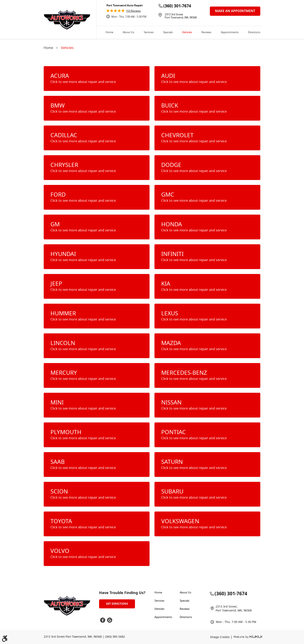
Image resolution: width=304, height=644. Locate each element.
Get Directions (117, 604)
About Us (128, 33)
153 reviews (133, 11)
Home (109, 33)
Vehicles (187, 33)
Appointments (230, 33)
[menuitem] (109, 32)
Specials (168, 33)
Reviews (206, 33)
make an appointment (235, 11)
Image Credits (220, 637)
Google (110, 620)
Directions (254, 33)
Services (149, 33)
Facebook (103, 620)
